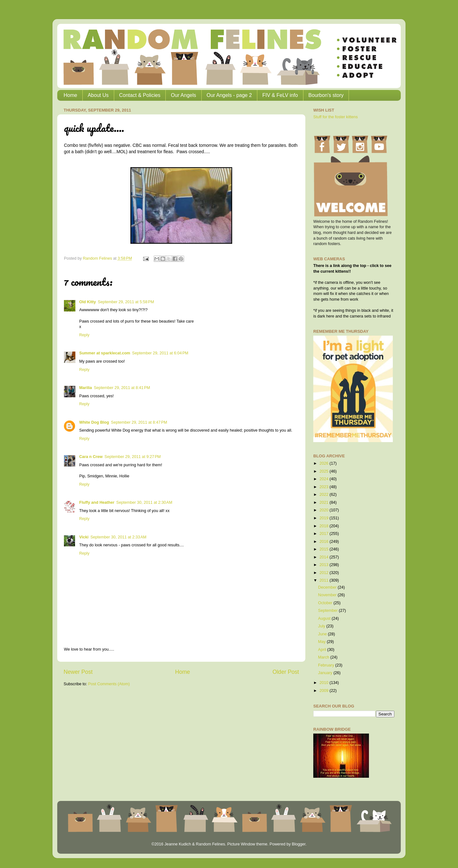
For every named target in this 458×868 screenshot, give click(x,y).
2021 (324, 502)
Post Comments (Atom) (109, 684)
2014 (324, 557)
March (324, 657)
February (327, 665)
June (323, 634)
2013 (324, 565)
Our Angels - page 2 (229, 95)
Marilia (86, 388)
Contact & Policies (140, 95)
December (328, 587)
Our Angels (183, 95)
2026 (324, 463)
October (326, 603)
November (328, 595)
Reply (84, 335)
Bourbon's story (326, 95)
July (322, 626)
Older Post (286, 672)
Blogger (298, 844)
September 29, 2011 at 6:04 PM (160, 353)
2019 (324, 518)
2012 (324, 573)
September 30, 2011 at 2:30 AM (144, 502)
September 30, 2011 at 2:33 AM (118, 537)
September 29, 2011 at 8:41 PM (122, 388)
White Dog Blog (94, 422)
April (323, 650)
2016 (324, 542)
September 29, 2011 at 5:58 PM (126, 302)
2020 (324, 510)
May (322, 642)
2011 (324, 580)
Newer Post (78, 672)
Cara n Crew (91, 457)
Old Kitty (87, 302)
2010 (324, 683)
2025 (324, 471)
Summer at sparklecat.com (105, 353)
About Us (98, 95)
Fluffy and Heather (97, 502)
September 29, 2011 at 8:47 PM (139, 422)
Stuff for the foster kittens (336, 117)
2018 (324, 526)
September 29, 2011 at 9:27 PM (133, 457)
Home (70, 95)
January (326, 673)
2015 (324, 549)
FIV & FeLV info (280, 95)
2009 (324, 691)
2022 (324, 495)
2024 (324, 479)
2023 (324, 487)
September (328, 611)
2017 (324, 534)
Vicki (84, 537)
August (325, 619)
